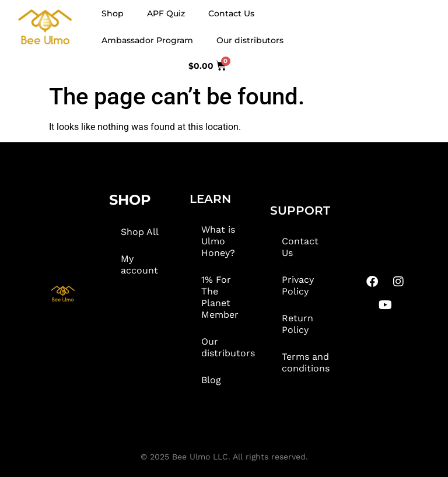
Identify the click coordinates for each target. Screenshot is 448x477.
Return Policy (297, 324)
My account (139, 264)
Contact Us (231, 13)
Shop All (140, 232)
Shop (113, 13)
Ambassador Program (147, 40)
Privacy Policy (298, 285)
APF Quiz (166, 13)
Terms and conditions (306, 362)
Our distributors (250, 40)
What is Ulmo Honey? (218, 241)
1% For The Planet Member (220, 297)
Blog (211, 380)
